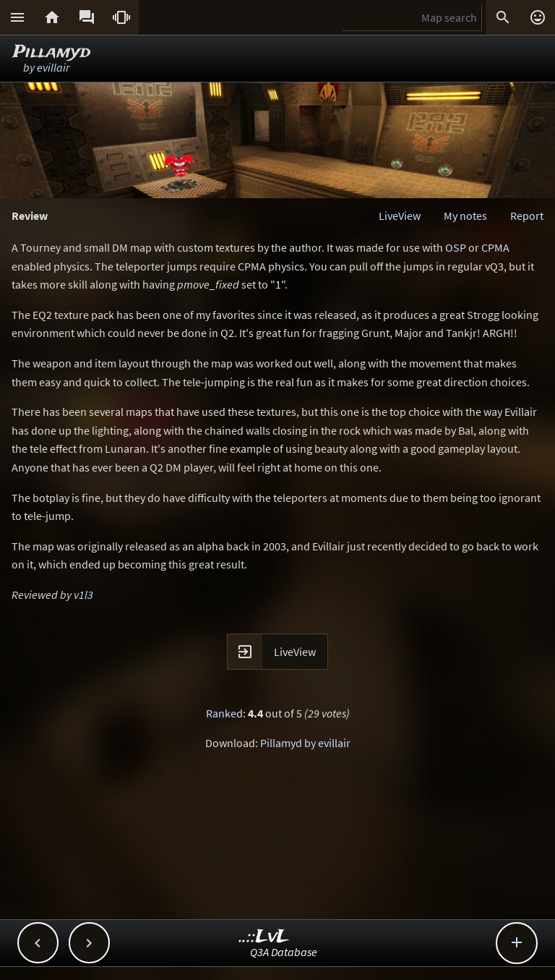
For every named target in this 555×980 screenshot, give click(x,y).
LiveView (400, 216)
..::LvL (264, 937)
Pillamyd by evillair (305, 743)
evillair (53, 67)
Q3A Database (284, 952)
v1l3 (83, 595)
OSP (456, 247)
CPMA (495, 247)
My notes (465, 216)
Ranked (224, 713)
